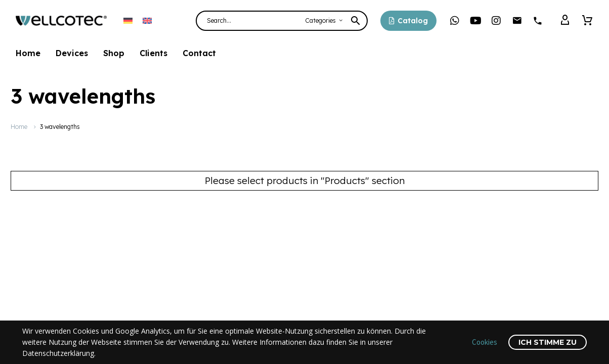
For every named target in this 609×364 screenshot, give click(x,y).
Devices (72, 53)
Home (28, 53)
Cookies (485, 342)
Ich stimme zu (548, 342)
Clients (154, 53)
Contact (199, 53)
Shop (114, 53)
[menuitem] (128, 20)
